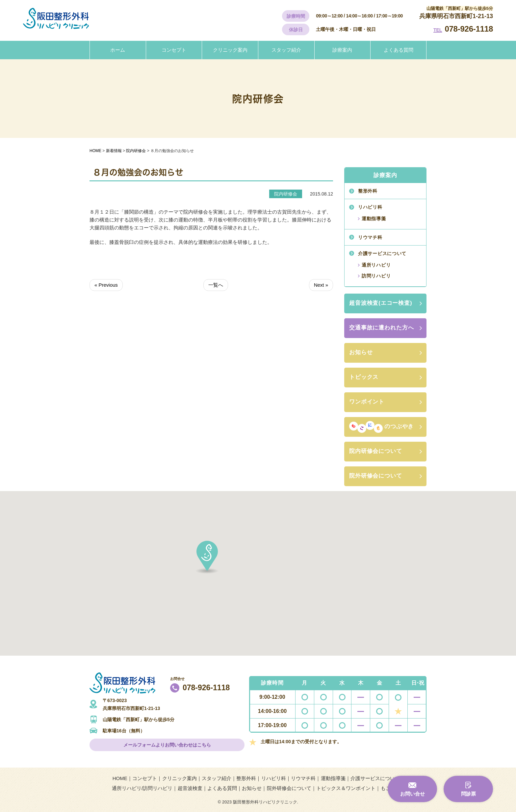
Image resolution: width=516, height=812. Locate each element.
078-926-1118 (469, 29)
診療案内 (342, 50)
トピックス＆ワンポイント (346, 788)
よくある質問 (399, 50)
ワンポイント (367, 402)
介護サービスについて (382, 253)
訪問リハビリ (376, 276)
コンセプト (174, 50)
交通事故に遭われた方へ (381, 328)
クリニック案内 (230, 50)
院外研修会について (376, 476)
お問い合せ (413, 794)
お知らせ (361, 352)
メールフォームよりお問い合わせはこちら (167, 745)
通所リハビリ (376, 265)
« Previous (106, 285)
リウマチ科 (370, 237)
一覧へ (216, 285)
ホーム (118, 50)
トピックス (364, 377)
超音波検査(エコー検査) (381, 303)
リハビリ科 (370, 207)
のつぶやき (381, 427)
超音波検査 (190, 788)
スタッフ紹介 (286, 50)
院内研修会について (376, 451)
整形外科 (368, 191)
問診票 (468, 794)
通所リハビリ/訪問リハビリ (142, 788)
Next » (321, 285)
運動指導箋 (374, 219)
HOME (120, 778)
